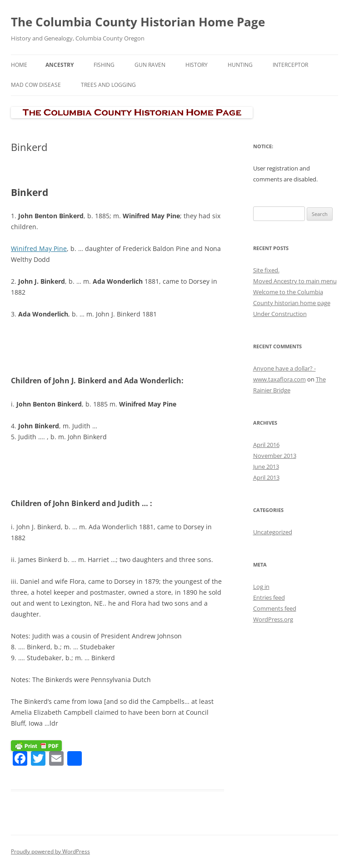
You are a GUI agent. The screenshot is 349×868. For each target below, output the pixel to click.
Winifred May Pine (39, 248)
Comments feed (275, 608)
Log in (261, 587)
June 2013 (266, 467)
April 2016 (266, 445)
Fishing (104, 65)
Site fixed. (266, 270)
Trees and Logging (108, 85)
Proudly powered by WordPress (50, 851)
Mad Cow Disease (36, 85)
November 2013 (275, 456)
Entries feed (269, 597)
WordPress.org (273, 619)
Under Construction (280, 314)
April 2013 (266, 477)
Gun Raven (150, 65)
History (197, 65)
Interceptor (290, 65)
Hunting (240, 65)
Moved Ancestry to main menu (295, 281)
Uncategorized (273, 532)
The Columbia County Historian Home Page (138, 22)
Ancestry (60, 65)
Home (19, 65)
